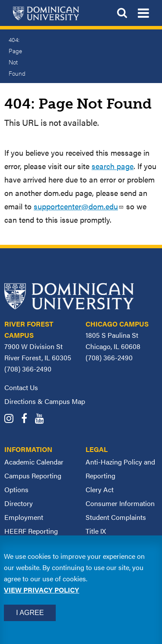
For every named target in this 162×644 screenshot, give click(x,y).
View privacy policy (41, 590)
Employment (24, 517)
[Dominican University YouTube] (43, 419)
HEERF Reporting (31, 531)
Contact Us (21, 387)
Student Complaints (116, 517)
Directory (19, 503)
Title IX (96, 531)
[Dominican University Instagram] (12, 419)
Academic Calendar (34, 462)
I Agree (30, 613)
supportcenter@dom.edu (79, 206)
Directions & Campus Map (45, 401)
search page (113, 166)
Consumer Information (120, 503)
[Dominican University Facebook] (27, 419)
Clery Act (100, 489)
